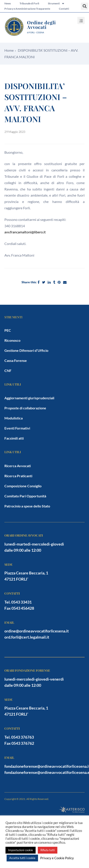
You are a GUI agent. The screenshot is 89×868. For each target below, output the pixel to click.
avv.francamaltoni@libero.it (25, 232)
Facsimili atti (14, 438)
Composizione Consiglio (23, 486)
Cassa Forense (16, 360)
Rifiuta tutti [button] (48, 850)
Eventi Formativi (17, 428)
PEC (8, 330)
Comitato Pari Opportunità (25, 496)
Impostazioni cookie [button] (21, 850)
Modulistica (14, 418)
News (8, 3)
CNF (8, 371)
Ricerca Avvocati (18, 466)
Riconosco (12, 340)
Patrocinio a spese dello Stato (27, 506)
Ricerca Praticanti (18, 476)
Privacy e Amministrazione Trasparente (27, 9)
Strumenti (56, 4)
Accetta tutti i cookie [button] (22, 858)
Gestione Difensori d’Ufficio (26, 350)
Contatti (64, 9)
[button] (84, 6)
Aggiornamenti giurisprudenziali (29, 398)
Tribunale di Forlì (29, 3)
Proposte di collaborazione (25, 408)
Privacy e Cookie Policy (57, 858)
